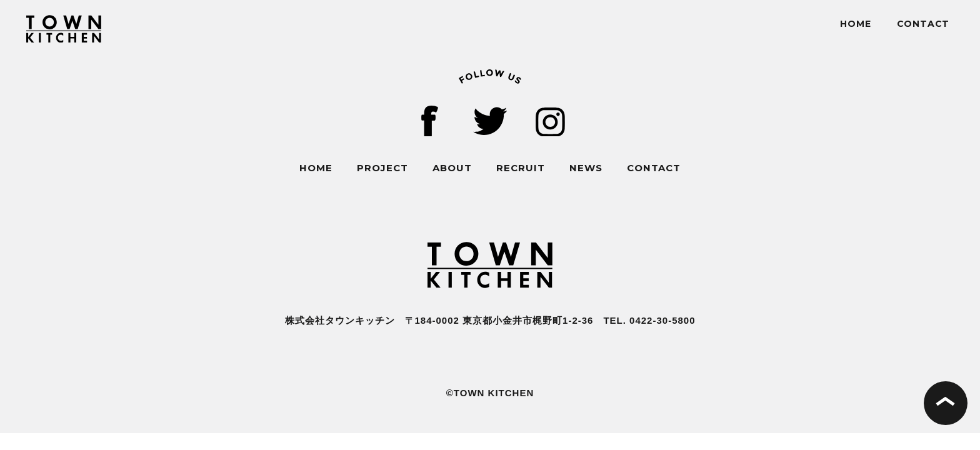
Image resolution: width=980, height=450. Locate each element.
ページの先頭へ (946, 403)
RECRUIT (521, 168)
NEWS (586, 168)
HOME (856, 24)
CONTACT (923, 24)
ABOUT (452, 168)
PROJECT (382, 168)
